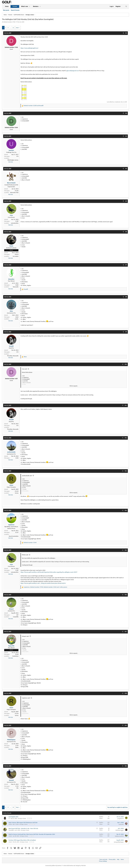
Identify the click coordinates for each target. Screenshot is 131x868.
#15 (126, 550)
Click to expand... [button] (74, 386)
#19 (126, 725)
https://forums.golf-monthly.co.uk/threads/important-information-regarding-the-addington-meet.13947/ (49, 572)
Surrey (17, 493)
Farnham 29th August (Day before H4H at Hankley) (22, 840)
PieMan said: (25, 555)
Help (118, 859)
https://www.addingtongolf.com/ (29, 48)
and (33, 106)
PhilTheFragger (120, 830)
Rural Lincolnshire (14, 536)
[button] (30, 6)
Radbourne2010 (119, 836)
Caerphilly (16, 617)
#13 (126, 471)
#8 (126, 297)
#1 (126, 33)
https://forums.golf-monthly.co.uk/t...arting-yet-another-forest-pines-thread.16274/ (43, 583)
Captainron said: (26, 698)
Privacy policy (112, 859)
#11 (126, 405)
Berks (17, 747)
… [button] (10, 28)
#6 (126, 232)
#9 (126, 332)
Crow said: (25, 369)
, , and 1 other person (45, 587)
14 (30, 824)
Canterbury (15, 656)
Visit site (11, 162)
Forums (15, 6)
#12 (126, 438)
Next (17, 28)
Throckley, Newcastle (13, 356)
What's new (25, 6)
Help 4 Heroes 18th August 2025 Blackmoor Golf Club (23, 823)
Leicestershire (15, 223)
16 (34, 824)
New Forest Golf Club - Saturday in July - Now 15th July (23, 828)
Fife (17, 788)
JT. (9, 818)
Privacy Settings (103, 861)
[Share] (123, 33)
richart (10, 824)
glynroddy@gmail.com (73, 71)
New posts (6, 10)
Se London (16, 256)
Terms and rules (103, 859)
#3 (126, 136)
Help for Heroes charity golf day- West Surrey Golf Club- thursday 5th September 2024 (32, 834)
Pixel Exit (83, 866)
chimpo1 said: (25, 636)
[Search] (126, 6)
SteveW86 (11, 830)
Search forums (15, 10)
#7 (126, 265)
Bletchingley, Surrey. (13, 160)
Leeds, (17, 319)
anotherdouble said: (27, 476)
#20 (126, 766)
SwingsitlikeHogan (119, 842)
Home (7, 6)
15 (32, 824)
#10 (126, 364)
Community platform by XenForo (60, 866)
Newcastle (16, 287)
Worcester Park (14, 192)
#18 (126, 693)
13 (13, 28)
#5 (126, 201)
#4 (126, 169)
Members (36, 6)
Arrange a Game (22, 818)
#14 (126, 510)
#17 (126, 632)
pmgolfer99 (121, 819)
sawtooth (121, 824)
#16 (126, 595)
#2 (126, 113)
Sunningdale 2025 (13, 817)
